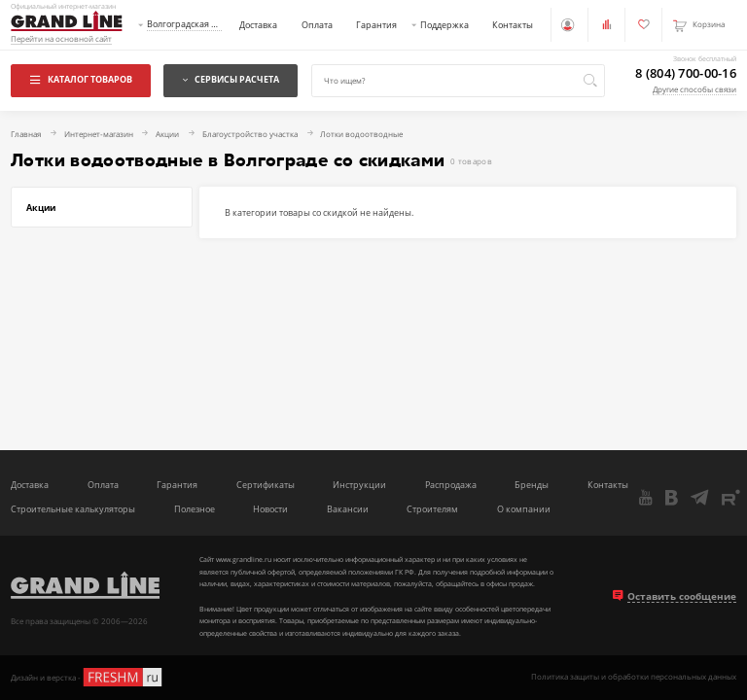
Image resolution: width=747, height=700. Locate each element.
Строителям (432, 510)
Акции (41, 208)
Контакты (513, 25)
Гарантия (376, 25)
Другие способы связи (694, 89)
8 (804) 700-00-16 (686, 73)
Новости (270, 510)
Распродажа (451, 486)
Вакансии (348, 510)
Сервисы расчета (231, 79)
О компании (524, 510)
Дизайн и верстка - (88, 677)
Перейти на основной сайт (61, 39)
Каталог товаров (81, 79)
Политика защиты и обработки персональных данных (634, 677)
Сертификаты (266, 486)
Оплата (317, 25)
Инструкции (359, 486)
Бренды (532, 486)
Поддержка (445, 25)
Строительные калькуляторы (73, 510)
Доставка (258, 25)
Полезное (195, 510)
